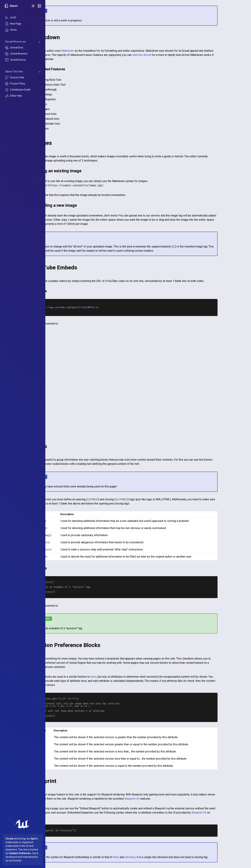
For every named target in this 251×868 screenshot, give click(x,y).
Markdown (90, 51)
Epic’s (34, 839)
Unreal (9, 839)
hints (116, 677)
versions (153, 857)
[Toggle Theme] (33, 6)
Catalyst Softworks (20, 853)
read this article (164, 55)
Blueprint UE (155, 799)
